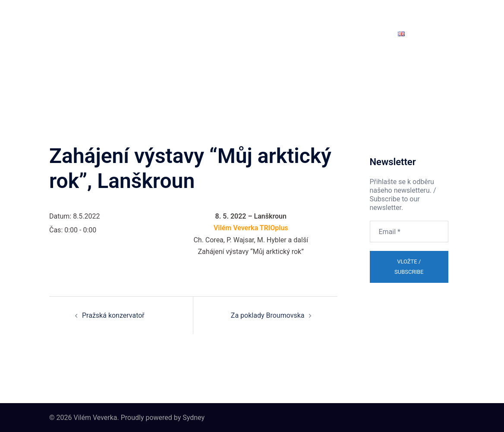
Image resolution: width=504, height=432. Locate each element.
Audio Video (239, 33)
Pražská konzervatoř (113, 315)
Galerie (277, 33)
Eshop (96, 33)
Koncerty (199, 33)
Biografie (129, 33)
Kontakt (334, 33)
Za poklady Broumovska (268, 315)
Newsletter (371, 33)
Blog (305, 33)
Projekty (164, 33)
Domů (68, 33)
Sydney (194, 418)
